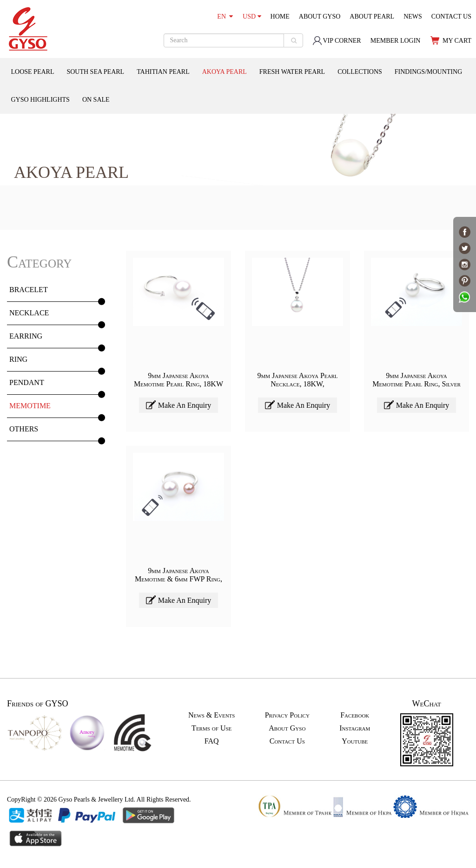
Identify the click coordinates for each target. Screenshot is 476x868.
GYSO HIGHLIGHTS (40, 100)
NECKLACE (29, 313)
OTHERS (24, 429)
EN (225, 16)
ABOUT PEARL (372, 16)
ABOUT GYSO (320, 16)
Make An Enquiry (179, 405)
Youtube (355, 741)
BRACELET (29, 290)
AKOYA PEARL (225, 72)
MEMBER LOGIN (396, 41)
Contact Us (287, 741)
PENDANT (27, 382)
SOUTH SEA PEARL (95, 72)
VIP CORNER (337, 41)
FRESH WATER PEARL (292, 72)
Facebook (355, 715)
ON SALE (96, 100)
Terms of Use (212, 728)
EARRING (26, 336)
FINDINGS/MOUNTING (428, 72)
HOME (280, 16)
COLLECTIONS (360, 72)
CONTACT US (451, 16)
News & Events (212, 715)
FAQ (212, 741)
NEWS (413, 16)
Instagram (355, 728)
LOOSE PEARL (33, 72)
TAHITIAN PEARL (163, 72)
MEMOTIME (30, 406)
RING (18, 359)
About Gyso (287, 728)
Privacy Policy (287, 715)
